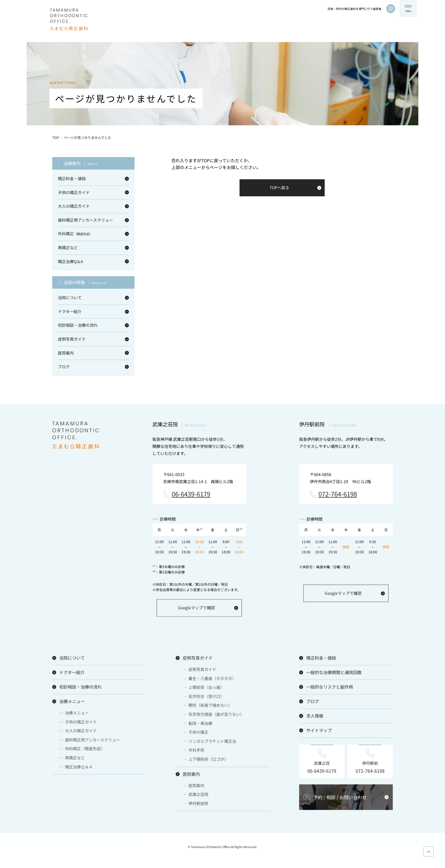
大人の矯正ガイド (74, 206)
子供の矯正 (198, 734)
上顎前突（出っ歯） (206, 689)
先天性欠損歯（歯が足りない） (216, 716)
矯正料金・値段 (72, 178)
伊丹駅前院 (198, 805)
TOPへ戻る (279, 188)
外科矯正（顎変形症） (85, 751)
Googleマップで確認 (196, 610)
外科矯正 (75, 234)
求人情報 (315, 718)
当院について (70, 297)
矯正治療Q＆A (71, 261)
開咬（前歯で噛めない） (210, 707)
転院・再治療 (200, 725)
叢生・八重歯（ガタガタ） (212, 680)
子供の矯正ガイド (74, 192)
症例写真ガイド (72, 339)
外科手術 (196, 752)
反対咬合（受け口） (206, 698)
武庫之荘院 (198, 796)
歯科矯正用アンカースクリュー (85, 220)
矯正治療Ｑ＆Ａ (79, 769)
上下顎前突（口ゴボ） (208, 761)
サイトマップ (319, 732)
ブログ (64, 367)
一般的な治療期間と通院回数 (334, 674)
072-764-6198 (338, 496)
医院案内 (66, 353)
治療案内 (81, 163)
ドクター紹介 (70, 311)
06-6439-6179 (191, 496)
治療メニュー (72, 703)
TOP (56, 137)
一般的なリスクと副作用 (330, 689)
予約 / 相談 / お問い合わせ (340, 799)
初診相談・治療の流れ (78, 325)
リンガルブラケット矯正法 (212, 743)
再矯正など (68, 247)
